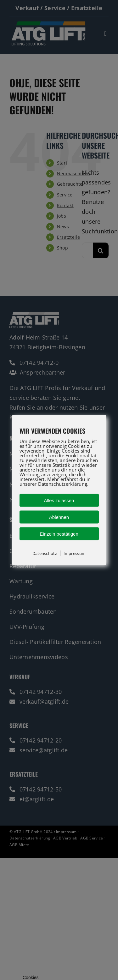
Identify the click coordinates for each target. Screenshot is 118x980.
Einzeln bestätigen (59, 534)
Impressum (75, 553)
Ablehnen (59, 517)
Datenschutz (45, 553)
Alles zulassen (59, 500)
